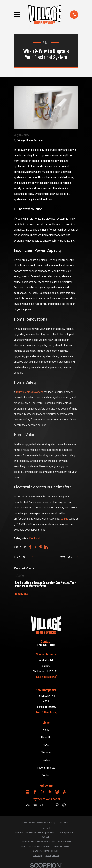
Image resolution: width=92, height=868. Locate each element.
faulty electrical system (30, 392)
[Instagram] (57, 792)
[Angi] (64, 792)
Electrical (34, 538)
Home (46, 730)
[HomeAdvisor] (50, 792)
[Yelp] (42, 792)
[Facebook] (35, 792)
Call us (64, 519)
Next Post (69, 557)
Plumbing (46, 760)
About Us (46, 737)
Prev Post (23, 557)
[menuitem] (38, 856)
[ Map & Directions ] (46, 677)
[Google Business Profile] (28, 792)
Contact (46, 775)
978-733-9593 (46, 645)
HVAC (46, 745)
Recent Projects (46, 768)
